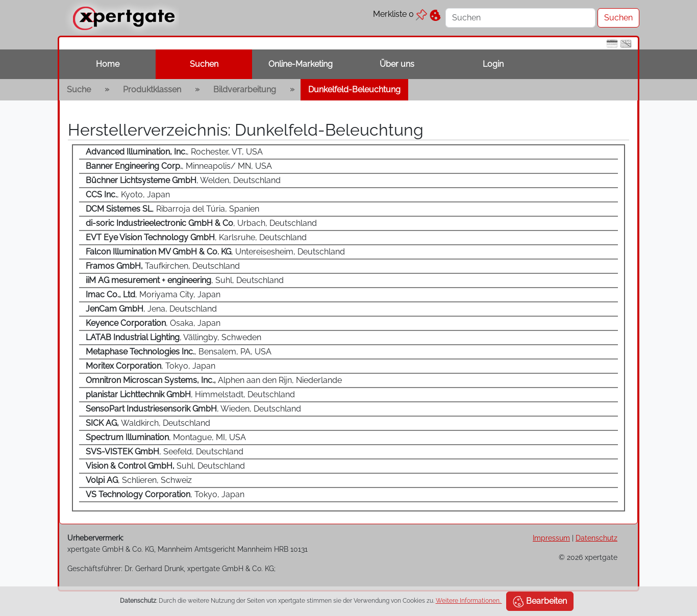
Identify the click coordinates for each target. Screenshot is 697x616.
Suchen (204, 64)
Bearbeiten (540, 602)
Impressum (551, 538)
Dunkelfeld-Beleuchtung (354, 89)
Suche (79, 89)
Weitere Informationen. (469, 601)
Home (108, 64)
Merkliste (400, 14)
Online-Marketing (301, 64)
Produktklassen (152, 89)
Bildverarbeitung (245, 89)
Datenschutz (596, 538)
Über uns (397, 64)
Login (493, 64)
